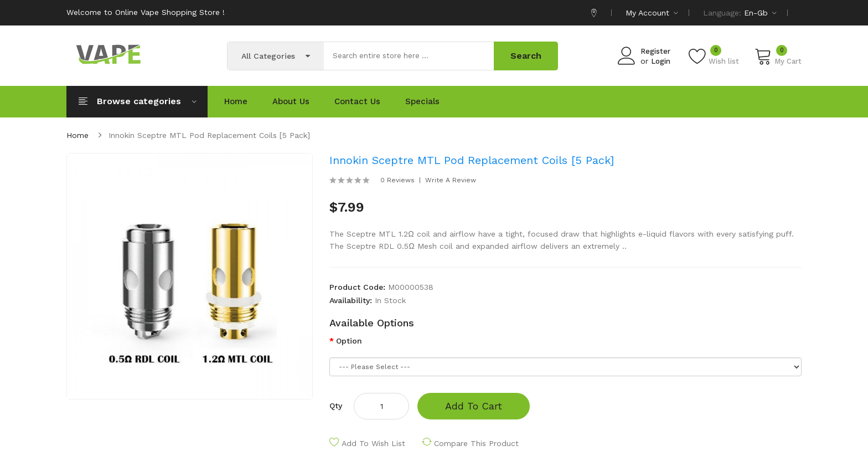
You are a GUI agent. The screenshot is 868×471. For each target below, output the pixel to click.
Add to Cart (474, 406)
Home (77, 135)
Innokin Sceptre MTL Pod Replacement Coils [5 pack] (209, 135)
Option (349, 341)
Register (655, 51)
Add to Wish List (373, 443)
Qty (336, 406)
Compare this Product (476, 443)
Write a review (451, 180)
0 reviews (397, 180)
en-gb (760, 13)
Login (661, 61)
